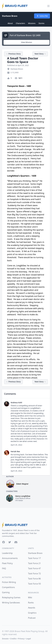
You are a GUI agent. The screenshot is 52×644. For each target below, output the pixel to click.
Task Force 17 (34, 558)
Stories (41, 23)
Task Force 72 (34, 574)
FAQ (4, 568)
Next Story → (40, 54)
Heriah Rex (15, 451)
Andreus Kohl (16, 402)
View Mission (26, 42)
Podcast (32, 618)
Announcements (10, 558)
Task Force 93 (34, 584)
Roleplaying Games (11, 597)
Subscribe (42, 16)
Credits (13, 639)
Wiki (30, 597)
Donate (5, 639)
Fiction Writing (9, 582)
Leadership (7, 553)
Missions (32, 23)
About (10, 23)
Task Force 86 (34, 579)
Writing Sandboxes (11, 603)
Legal (28, 639)
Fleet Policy (7, 563)
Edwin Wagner (22, 484)
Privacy (21, 639)
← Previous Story (13, 54)
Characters (20, 23)
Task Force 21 (34, 563)
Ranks (31, 603)
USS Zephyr (19, 500)
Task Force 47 (34, 568)
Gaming (6, 592)
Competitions (8, 587)
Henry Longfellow (23, 496)
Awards (32, 608)
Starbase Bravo (10, 16)
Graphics (32, 613)
